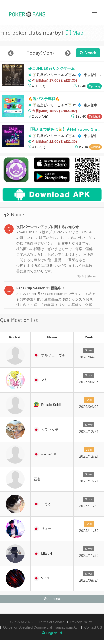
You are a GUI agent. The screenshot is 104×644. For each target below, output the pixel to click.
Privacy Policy (81, 622)
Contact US (93, 627)
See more (52, 599)
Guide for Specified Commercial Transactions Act (41, 627)
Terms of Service (52, 622)
